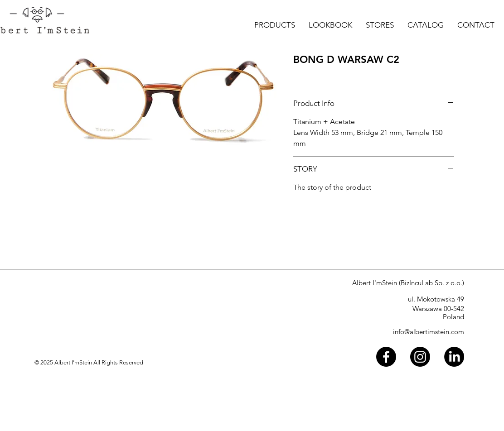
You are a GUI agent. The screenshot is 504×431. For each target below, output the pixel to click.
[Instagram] (420, 357)
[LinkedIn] (454, 357)
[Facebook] (386, 357)
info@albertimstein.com (429, 332)
